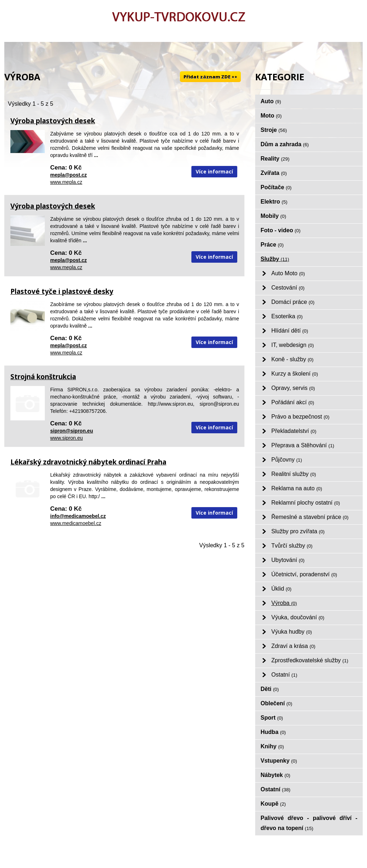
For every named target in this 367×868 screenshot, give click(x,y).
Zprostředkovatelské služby (310, 660)
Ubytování (288, 560)
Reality (275, 159)
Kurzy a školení (295, 374)
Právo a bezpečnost (300, 417)
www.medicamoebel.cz (76, 523)
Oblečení (276, 703)
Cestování (288, 288)
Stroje (274, 130)
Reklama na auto (297, 488)
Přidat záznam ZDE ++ (210, 77)
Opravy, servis (293, 388)
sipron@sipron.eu (72, 431)
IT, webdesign (293, 345)
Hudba (273, 732)
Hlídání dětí (290, 331)
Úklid (281, 589)
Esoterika (287, 316)
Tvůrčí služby (292, 546)
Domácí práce (293, 302)
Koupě (273, 804)
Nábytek (275, 775)
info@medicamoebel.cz (78, 516)
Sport (272, 718)
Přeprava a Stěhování (303, 445)
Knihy (272, 746)
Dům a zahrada (285, 144)
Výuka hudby (292, 632)
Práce (272, 245)
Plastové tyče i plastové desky (62, 291)
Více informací (214, 171)
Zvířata (274, 173)
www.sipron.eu (66, 438)
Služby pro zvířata (298, 531)
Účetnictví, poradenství (304, 574)
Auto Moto (288, 273)
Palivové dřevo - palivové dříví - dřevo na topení (309, 823)
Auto (271, 101)
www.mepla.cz (66, 182)
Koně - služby (292, 359)
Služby (275, 259)
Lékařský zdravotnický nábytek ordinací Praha (88, 462)
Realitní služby (294, 474)
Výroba (284, 603)
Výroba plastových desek (53, 121)
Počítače (276, 187)
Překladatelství (294, 431)
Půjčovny (287, 460)
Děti (270, 689)
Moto (271, 116)
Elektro (274, 202)
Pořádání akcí (293, 402)
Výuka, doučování (298, 617)
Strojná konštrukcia (43, 377)
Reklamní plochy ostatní (306, 503)
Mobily (273, 216)
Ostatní (284, 675)
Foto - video (280, 230)
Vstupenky (279, 761)
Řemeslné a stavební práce (310, 517)
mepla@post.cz (68, 175)
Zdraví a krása (293, 646)
